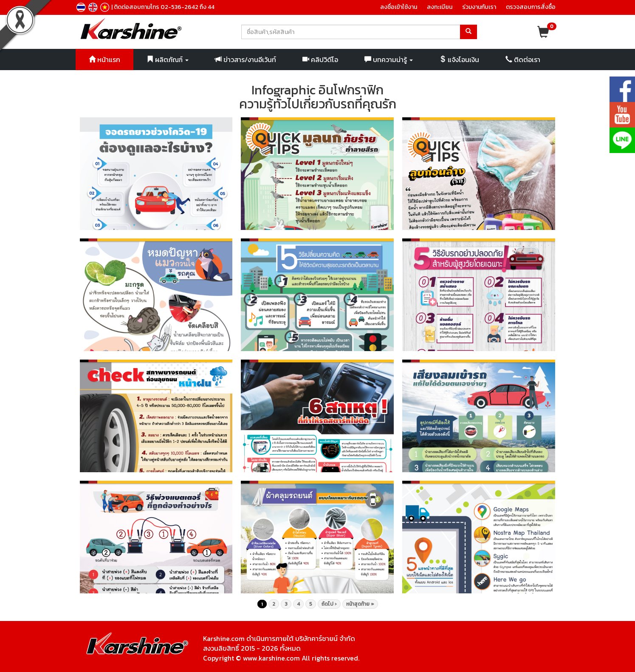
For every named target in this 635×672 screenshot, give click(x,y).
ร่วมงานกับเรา (479, 7)
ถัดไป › (329, 604)
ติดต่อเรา (523, 60)
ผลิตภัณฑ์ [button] (168, 60)
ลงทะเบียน (440, 7)
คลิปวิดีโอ (320, 60)
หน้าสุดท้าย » (360, 604)
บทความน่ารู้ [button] (389, 60)
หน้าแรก (104, 60)
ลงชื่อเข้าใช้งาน (399, 7)
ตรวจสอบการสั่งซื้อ (531, 7)
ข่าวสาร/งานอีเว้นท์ (246, 60)
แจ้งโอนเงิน (459, 60)
